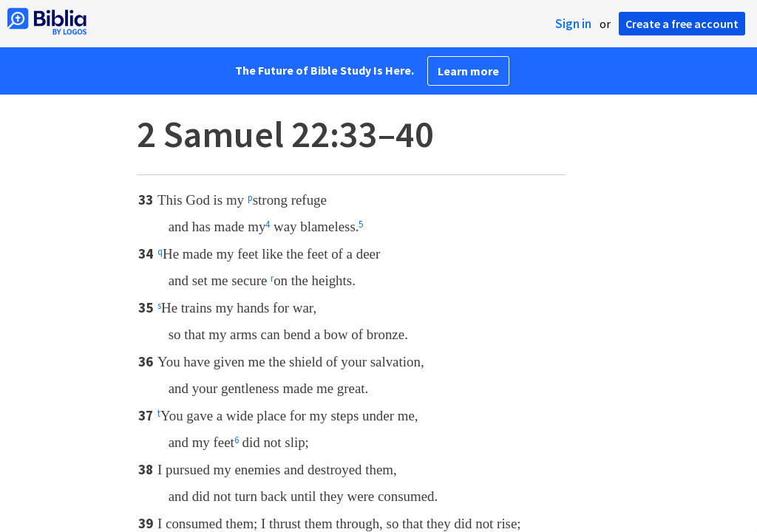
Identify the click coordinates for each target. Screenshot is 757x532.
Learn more (468, 71)
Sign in (573, 24)
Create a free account (682, 24)
